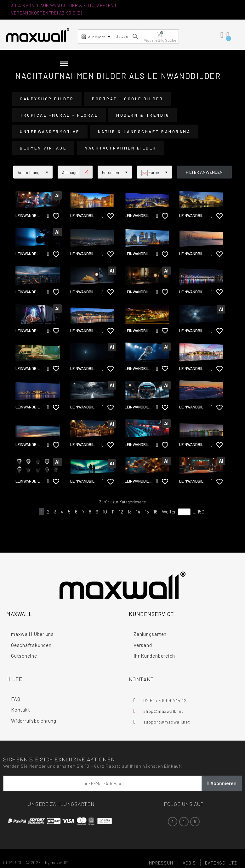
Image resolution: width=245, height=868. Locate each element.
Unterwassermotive (50, 132)
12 (121, 511)
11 (113, 511)
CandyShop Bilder (47, 99)
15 (147, 511)
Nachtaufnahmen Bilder (121, 148)
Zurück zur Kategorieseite (122, 502)
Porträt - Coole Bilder (128, 99)
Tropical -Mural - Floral (59, 115)
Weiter (169, 511)
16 (155, 511)
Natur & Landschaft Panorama (144, 132)
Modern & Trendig (143, 115)
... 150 (199, 511)
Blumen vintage (43, 148)
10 (105, 511)
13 (130, 511)
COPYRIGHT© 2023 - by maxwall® (36, 863)
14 (138, 511)
